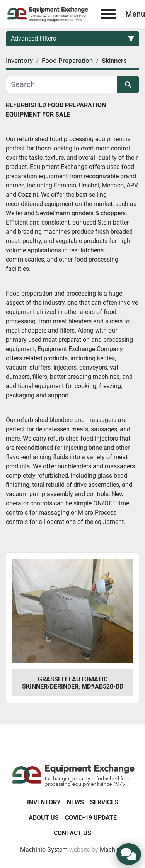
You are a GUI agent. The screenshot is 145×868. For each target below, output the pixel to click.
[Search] (61, 84)
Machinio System (44, 850)
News (75, 802)
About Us (44, 818)
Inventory (44, 802)
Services (104, 802)
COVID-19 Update (91, 818)
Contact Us (72, 833)
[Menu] (108, 14)
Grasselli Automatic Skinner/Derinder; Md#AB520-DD (73, 683)
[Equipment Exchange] (72, 775)
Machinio (113, 850)
